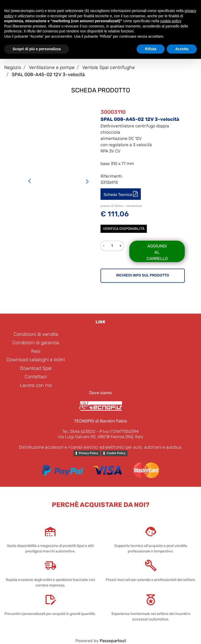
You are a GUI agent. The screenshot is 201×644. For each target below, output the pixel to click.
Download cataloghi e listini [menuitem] (36, 360)
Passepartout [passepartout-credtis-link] (113, 641)
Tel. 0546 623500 (79, 431)
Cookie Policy (116, 453)
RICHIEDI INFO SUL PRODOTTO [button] (143, 275)
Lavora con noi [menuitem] (36, 385)
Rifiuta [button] (151, 49)
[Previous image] (29, 181)
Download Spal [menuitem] (36, 368)
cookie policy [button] (171, 21)
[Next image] (87, 181)
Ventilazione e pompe (52, 67)
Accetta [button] (182, 49)
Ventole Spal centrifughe (108, 67)
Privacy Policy (89, 453)
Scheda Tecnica (118, 195)
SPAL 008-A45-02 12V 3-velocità (48, 75)
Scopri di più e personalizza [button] (37, 49)
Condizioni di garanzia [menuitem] (36, 343)
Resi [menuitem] (36, 351)
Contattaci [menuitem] (36, 377)
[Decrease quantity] (104, 246)
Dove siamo (100, 393)
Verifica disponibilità (124, 229)
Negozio (13, 67)
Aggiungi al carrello (157, 252)
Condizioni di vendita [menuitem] (36, 334)
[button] (58, 135)
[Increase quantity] (121, 246)
